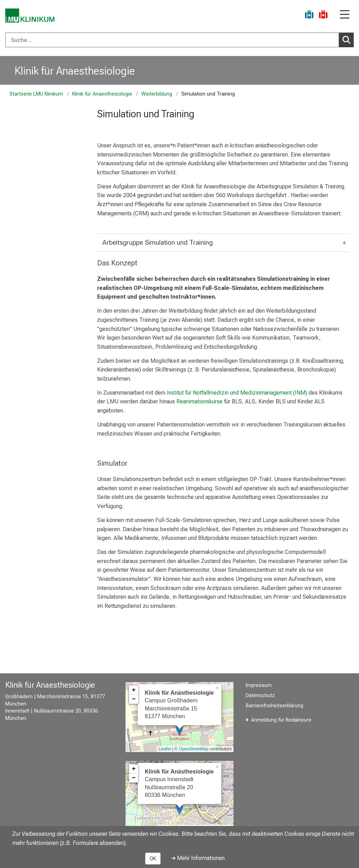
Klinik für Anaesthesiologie (75, 71)
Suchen (348, 40)
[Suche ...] (172, 40)
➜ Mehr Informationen (198, 858)
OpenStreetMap (194, 749)
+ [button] (134, 690)
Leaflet (165, 749)
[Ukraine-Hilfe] (309, 16)
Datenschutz (260, 696)
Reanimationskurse (199, 401)
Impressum (259, 685)
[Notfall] (323, 16)
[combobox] (179, 40)
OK (153, 859)
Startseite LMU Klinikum (36, 94)
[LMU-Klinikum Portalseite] (30, 16)
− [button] (134, 699)
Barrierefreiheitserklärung (275, 706)
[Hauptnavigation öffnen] (345, 15)
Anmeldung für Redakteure (281, 720)
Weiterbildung (157, 94)
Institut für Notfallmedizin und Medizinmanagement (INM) (237, 393)
